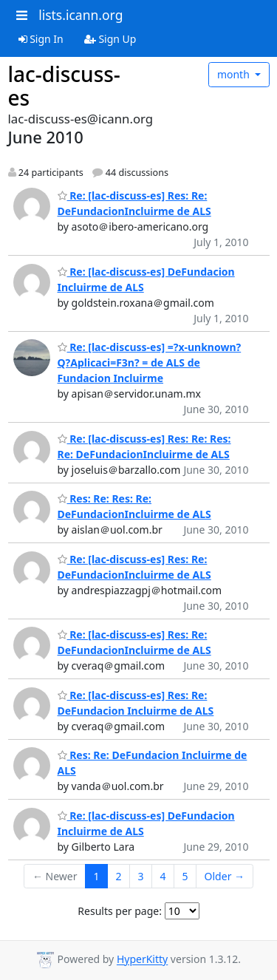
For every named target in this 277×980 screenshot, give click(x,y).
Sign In (41, 39)
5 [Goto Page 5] (185, 876)
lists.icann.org (81, 15)
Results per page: (120, 911)
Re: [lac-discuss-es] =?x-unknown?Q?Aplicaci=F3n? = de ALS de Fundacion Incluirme (150, 363)
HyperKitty (142, 960)
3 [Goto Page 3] (141, 876)
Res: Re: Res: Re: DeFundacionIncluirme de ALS (134, 506)
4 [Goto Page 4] (163, 876)
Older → (225, 876)
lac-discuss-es (64, 86)
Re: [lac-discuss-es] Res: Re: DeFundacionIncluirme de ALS (134, 203)
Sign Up (110, 39)
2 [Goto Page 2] (119, 876)
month (235, 74)
